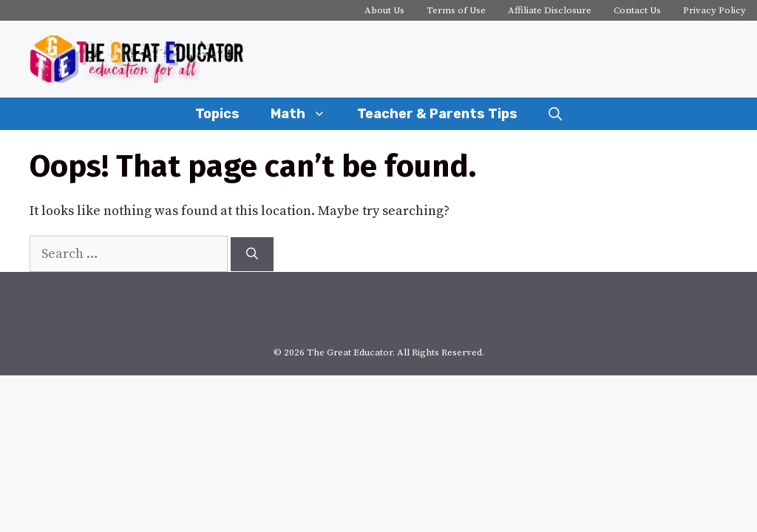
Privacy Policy (714, 10)
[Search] (252, 254)
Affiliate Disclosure (550, 10)
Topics (217, 114)
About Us (384, 10)
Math (306, 114)
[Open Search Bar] (555, 114)
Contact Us (637, 10)
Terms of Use (456, 10)
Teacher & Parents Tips (437, 114)
